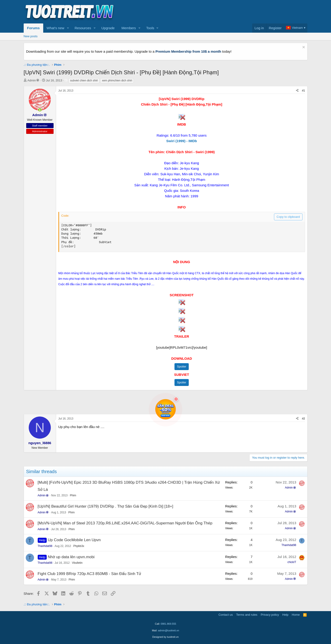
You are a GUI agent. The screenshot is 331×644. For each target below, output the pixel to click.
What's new (56, 28)
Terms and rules (247, 615)
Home (296, 615)
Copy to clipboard (288, 217)
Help (285, 615)
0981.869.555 (168, 624)
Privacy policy (270, 615)
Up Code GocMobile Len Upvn (74, 540)
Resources (83, 28)
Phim (73, 495)
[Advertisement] (224, 12)
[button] (68, 28)
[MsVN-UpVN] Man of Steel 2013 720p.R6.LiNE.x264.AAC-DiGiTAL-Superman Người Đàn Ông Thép (125, 523)
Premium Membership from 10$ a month (188, 51)
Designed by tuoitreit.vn (166, 637)
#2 (303, 419)
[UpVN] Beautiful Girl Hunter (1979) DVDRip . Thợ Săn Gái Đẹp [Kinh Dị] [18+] (106, 506)
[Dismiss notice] (303, 48)
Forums (33, 28)
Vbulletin (77, 563)
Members (129, 28)
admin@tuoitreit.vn (168, 630)
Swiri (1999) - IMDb (181, 141)
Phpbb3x (79, 546)
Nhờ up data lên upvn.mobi (71, 557)
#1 (303, 91)
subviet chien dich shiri (84, 80)
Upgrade (108, 28)
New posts (31, 36)
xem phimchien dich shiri (117, 80)
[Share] (297, 91)
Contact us (225, 615)
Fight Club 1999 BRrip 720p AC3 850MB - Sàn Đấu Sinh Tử (89, 574)
